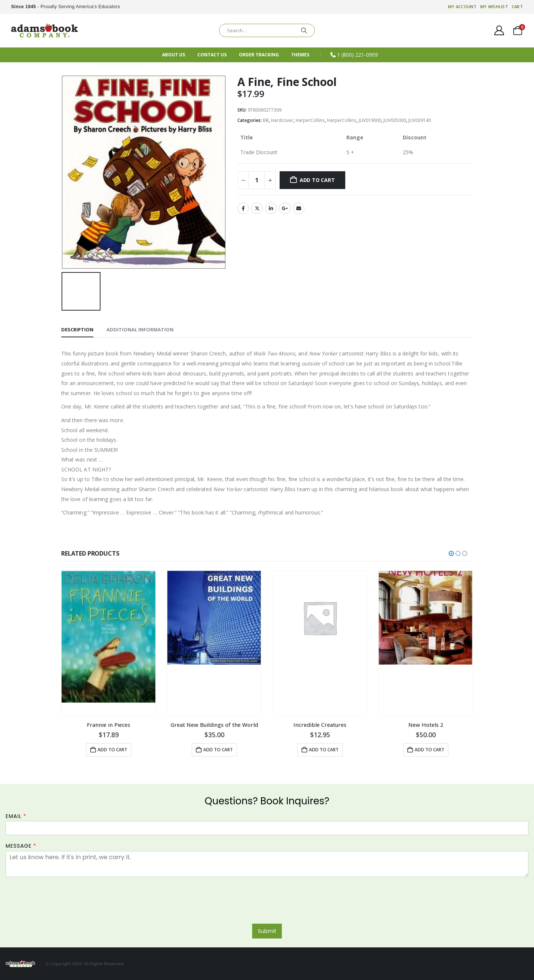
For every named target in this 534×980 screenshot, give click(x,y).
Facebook (243, 208)
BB (266, 120)
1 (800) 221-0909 (357, 55)
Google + (285, 208)
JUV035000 (395, 120)
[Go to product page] (108, 643)
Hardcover (282, 120)
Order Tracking (259, 55)
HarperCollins (310, 120)
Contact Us (212, 55)
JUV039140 (420, 120)
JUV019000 (370, 120)
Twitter (257, 208)
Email (299, 208)
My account (462, 6)
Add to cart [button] (112, 749)
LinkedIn (271, 208)
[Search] (304, 30)
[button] (451, 553)
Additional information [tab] (140, 330)
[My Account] (499, 30)
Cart (517, 6)
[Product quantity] (257, 180)
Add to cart (317, 180)
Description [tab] (77, 330)
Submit (267, 931)
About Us (174, 55)
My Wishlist (494, 6)
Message (21, 846)
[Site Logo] (44, 31)
